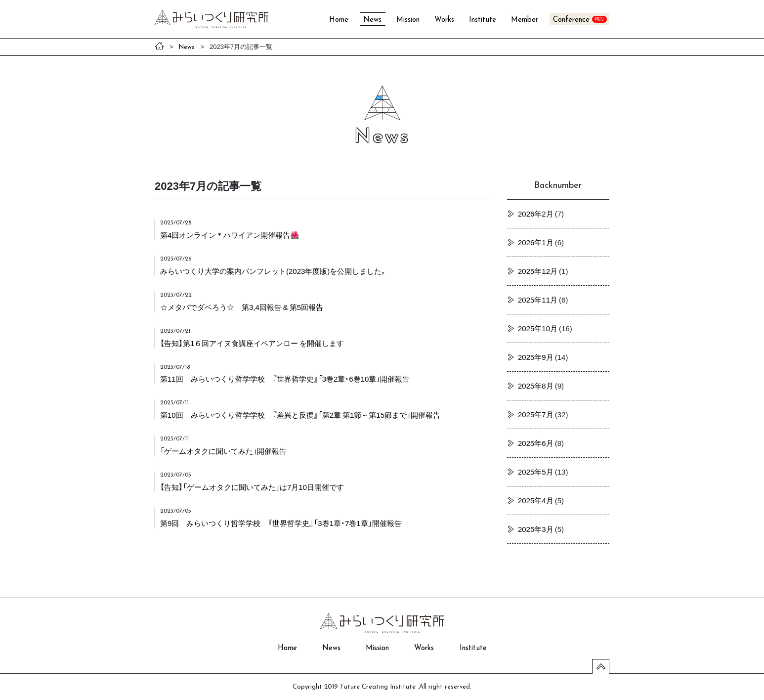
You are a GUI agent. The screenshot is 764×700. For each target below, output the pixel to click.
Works (444, 20)
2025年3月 (536, 529)
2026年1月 (536, 242)
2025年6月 (536, 443)
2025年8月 (536, 386)
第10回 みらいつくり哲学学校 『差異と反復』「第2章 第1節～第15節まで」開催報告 (300, 415)
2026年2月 (536, 214)
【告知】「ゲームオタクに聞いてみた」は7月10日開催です (252, 487)
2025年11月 (538, 300)
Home (339, 20)
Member (525, 20)
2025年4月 (536, 500)
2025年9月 (536, 357)
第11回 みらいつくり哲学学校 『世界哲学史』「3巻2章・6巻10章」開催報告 (285, 379)
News (372, 20)
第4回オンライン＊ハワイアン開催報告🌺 (230, 235)
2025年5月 (536, 472)
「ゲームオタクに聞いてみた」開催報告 (223, 451)
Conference (571, 20)
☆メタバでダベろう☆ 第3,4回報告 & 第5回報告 (242, 307)
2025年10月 (538, 328)
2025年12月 (538, 271)
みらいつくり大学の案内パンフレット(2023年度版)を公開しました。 (274, 271)
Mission (408, 20)
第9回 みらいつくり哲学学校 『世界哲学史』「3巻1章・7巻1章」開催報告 (281, 523)
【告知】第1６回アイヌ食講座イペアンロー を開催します (252, 343)
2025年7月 (536, 414)
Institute (483, 20)
